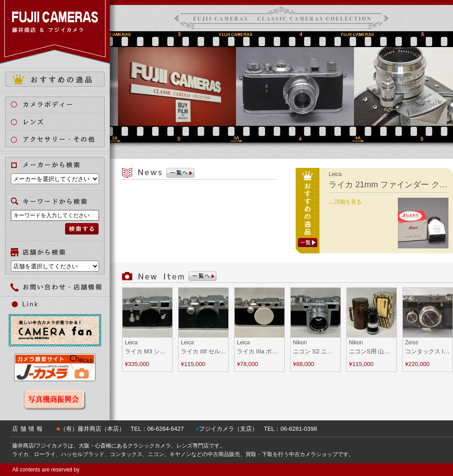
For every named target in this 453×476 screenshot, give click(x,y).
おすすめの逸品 (55, 79)
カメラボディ (60, 104)
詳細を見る (348, 202)
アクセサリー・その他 (60, 140)
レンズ (60, 122)
